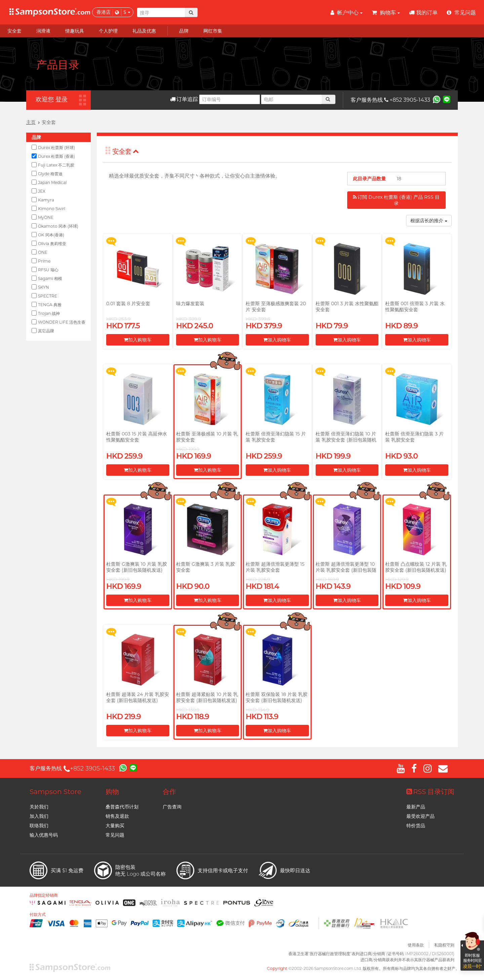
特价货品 (416, 826)
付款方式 (38, 915)
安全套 (126, 151)
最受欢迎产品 (420, 816)
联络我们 (39, 826)
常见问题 (115, 835)
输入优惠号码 (44, 835)
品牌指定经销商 (44, 895)
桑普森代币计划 (122, 807)
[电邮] (291, 99)
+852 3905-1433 (407, 100)
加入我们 (39, 816)
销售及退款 (117, 816)
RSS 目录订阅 (430, 792)
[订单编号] (230, 99)
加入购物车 (138, 340)
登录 (62, 99)
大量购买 (115, 826)
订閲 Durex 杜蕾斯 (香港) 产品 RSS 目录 (396, 200)
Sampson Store (55, 792)
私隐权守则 (444, 945)
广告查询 (172, 807)
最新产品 (416, 807)
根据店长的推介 (429, 221)
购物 (112, 792)
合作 (169, 792)
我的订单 (423, 13)
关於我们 (39, 807)
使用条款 (416, 945)
